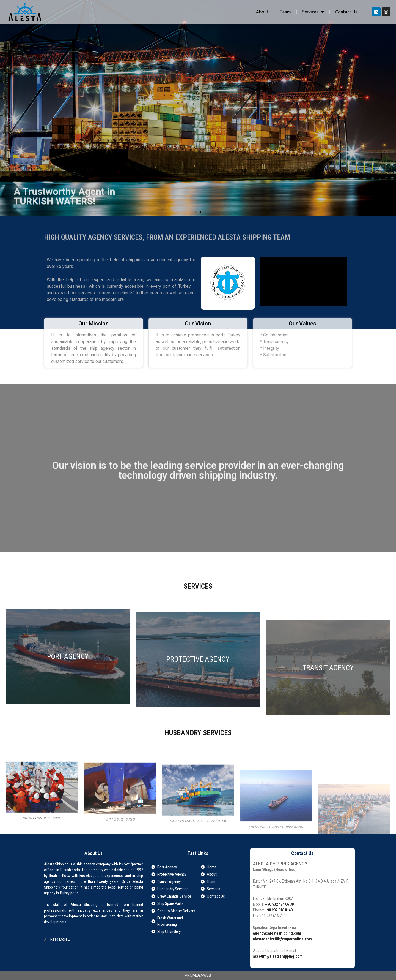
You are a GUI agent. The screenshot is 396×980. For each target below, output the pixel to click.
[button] (196, 212)
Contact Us (346, 12)
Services (313, 12)
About (262, 12)
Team (285, 12)
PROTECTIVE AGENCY (198, 740)
